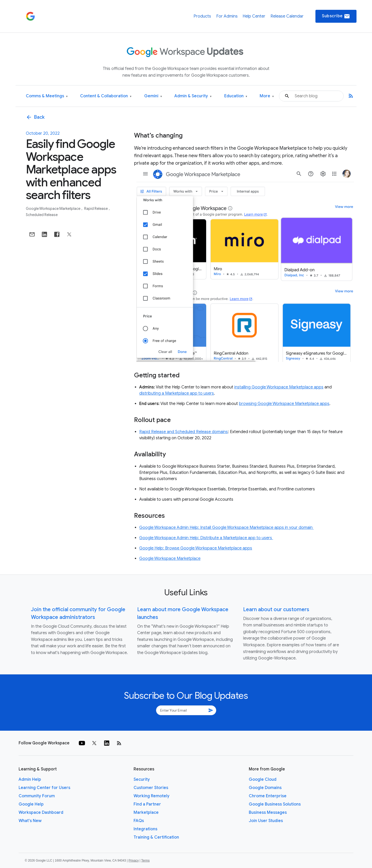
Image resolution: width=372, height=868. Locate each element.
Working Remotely (152, 796)
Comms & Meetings (47, 96)
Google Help (31, 804)
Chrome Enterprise (268, 796)
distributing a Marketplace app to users (177, 393)
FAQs (139, 821)
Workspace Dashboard (41, 813)
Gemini (153, 96)
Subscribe (336, 16)
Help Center (254, 16)
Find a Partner (147, 804)
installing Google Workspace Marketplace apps (279, 387)
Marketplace (146, 813)
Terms (145, 861)
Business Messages (268, 813)
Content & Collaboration (106, 96)
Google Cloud (263, 779)
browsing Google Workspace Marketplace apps (284, 404)
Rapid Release (96, 209)
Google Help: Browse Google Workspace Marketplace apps (196, 548)
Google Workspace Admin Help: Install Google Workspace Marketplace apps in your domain (226, 528)
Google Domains (265, 788)
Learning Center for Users (44, 788)
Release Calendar (287, 16)
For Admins (227, 16)
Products (202, 16)
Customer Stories (151, 788)
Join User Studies (266, 821)
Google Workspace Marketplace (53, 209)
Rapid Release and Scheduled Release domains (184, 432)
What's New (30, 821)
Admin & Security (193, 96)
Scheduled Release (42, 215)
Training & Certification (156, 837)
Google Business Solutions (275, 804)
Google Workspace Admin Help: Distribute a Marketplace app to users (206, 538)
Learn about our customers (276, 610)
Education (236, 96)
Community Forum (37, 796)
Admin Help (30, 779)
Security (142, 779)
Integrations (145, 829)
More (267, 96)
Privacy (134, 861)
